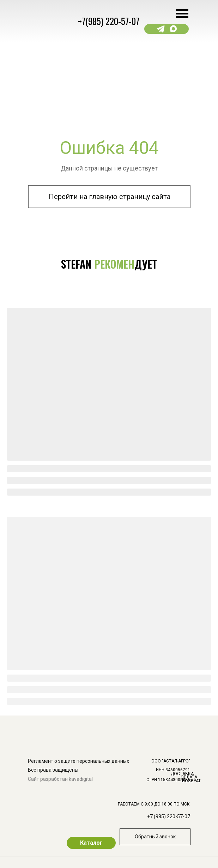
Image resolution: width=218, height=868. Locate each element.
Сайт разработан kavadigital (60, 779)
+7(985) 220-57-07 (109, 21)
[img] (196, 692)
